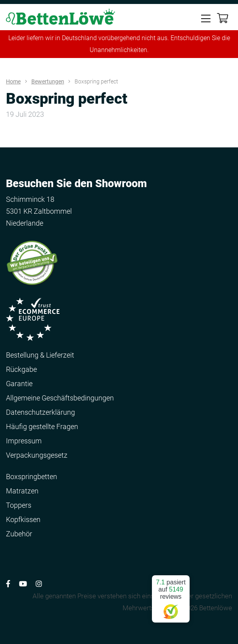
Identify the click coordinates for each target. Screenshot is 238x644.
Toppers (19, 505)
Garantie (19, 384)
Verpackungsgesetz (37, 455)
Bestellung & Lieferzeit (40, 355)
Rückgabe (21, 369)
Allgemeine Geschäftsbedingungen (60, 398)
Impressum (24, 441)
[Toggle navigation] (206, 18)
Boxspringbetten (32, 477)
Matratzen (22, 491)
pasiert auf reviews (171, 596)
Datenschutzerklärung (40, 412)
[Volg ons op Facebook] (8, 584)
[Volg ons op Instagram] (39, 584)
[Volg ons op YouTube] (23, 584)
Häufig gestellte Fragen (42, 426)
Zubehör (19, 534)
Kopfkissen (23, 519)
